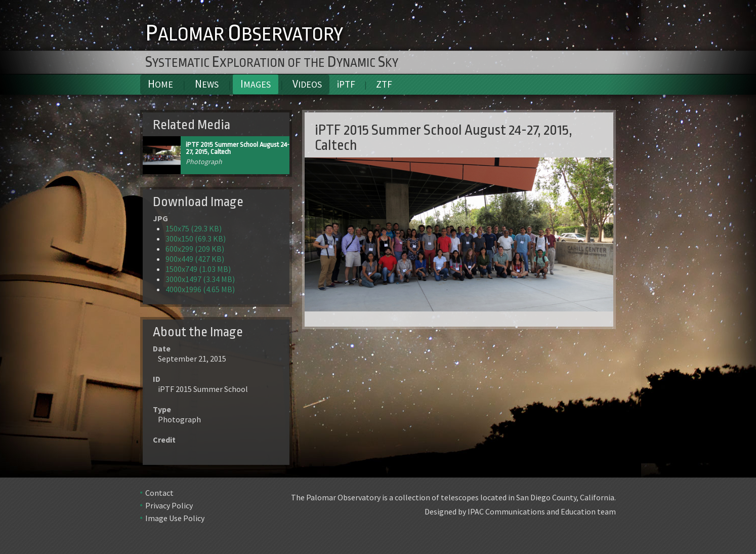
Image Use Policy (175, 518)
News (207, 84)
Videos (307, 84)
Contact (159, 493)
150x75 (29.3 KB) (194, 228)
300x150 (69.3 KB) (196, 239)
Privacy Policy (169, 505)
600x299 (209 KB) (195, 249)
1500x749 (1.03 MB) (198, 269)
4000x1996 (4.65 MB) (200, 289)
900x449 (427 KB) (195, 259)
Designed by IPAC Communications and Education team (520, 511)
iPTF (346, 84)
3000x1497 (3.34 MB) (200, 279)
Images (256, 84)
